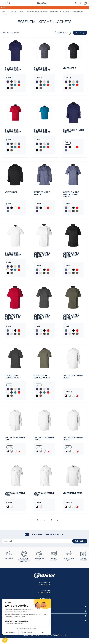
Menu (4, 8)
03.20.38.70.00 (44, 585)
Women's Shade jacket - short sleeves (71, 194)
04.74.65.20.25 (44, 593)
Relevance (63, 33)
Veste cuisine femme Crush (73, 377)
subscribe (80, 541)
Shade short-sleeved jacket (13, 69)
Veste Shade (69, 68)
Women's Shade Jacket (42, 193)
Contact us (46, 599)
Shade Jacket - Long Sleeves (73, 131)
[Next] (58, 520)
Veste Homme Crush (73, 493)
